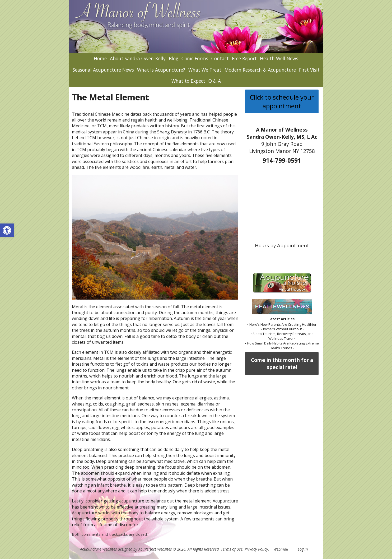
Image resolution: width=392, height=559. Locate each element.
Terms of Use (232, 549)
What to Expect (188, 81)
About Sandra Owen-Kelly (138, 58)
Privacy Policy (256, 549)
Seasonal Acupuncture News (103, 70)
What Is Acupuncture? (161, 70)
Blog (174, 58)
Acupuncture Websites (98, 549)
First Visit (309, 70)
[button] (7, 230)
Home (100, 58)
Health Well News (279, 58)
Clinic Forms (195, 58)
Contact (220, 58)
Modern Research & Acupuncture (260, 70)
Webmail (281, 549)
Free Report (244, 58)
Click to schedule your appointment (282, 101)
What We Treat (205, 70)
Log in (303, 549)
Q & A (215, 81)
